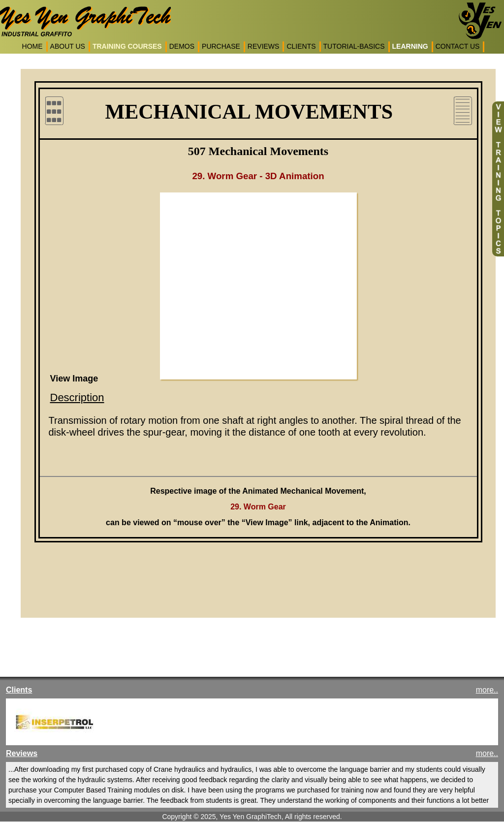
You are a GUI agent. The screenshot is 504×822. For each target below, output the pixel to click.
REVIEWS (264, 46)
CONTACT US (458, 46)
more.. (487, 690)
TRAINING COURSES (127, 46)
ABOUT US (68, 46)
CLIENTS (301, 46)
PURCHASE (221, 46)
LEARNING (410, 46)
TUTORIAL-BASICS (354, 46)
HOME (32, 46)
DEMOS (182, 46)
